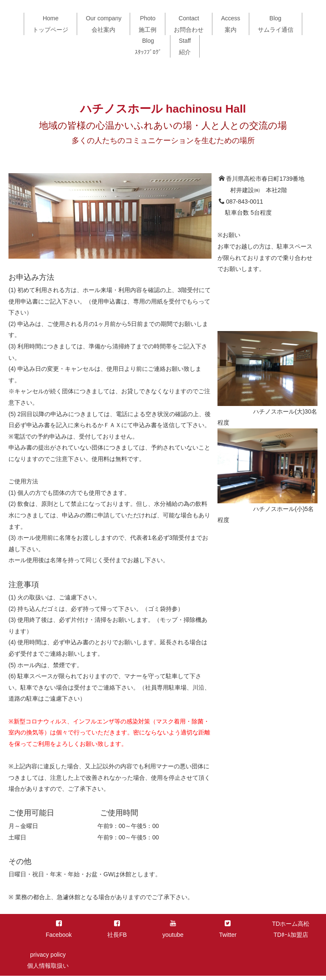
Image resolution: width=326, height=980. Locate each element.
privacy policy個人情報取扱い (48, 960)
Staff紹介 (185, 46)
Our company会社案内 (103, 24)
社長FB (117, 929)
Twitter (228, 929)
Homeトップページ (50, 24)
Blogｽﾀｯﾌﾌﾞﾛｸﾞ (148, 46)
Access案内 (230, 24)
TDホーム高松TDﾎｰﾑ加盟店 (291, 929)
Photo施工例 (148, 24)
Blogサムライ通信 (276, 24)
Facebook (59, 929)
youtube (173, 929)
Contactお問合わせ (189, 24)
